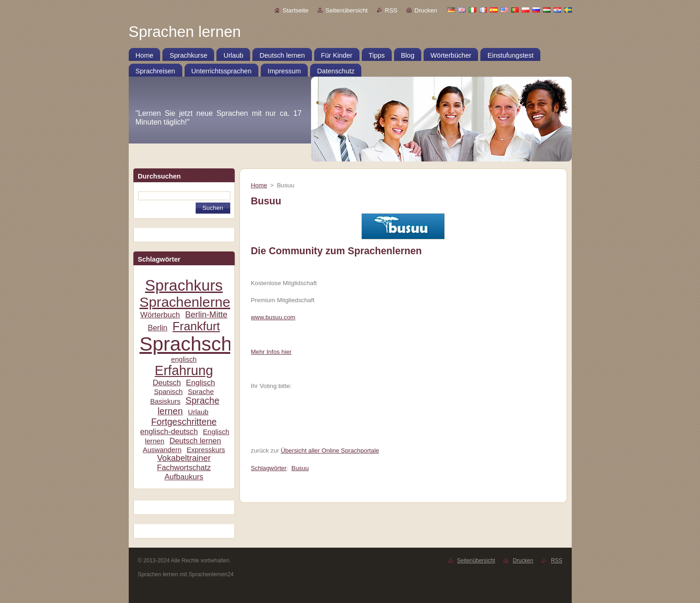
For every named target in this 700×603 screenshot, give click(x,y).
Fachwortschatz (184, 468)
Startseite (295, 10)
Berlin (158, 328)
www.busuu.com (273, 317)
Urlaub (198, 412)
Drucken (426, 10)
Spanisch (168, 391)
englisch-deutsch (169, 432)
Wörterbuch (160, 315)
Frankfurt (196, 326)
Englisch (200, 383)
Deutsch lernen (195, 441)
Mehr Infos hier (271, 352)
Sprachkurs (184, 285)
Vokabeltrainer (184, 458)
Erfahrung (184, 370)
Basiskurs (165, 401)
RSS (391, 10)
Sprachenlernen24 (196, 302)
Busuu (300, 468)
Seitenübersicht (346, 10)
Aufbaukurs (184, 477)
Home (259, 185)
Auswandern (162, 450)
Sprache (201, 391)
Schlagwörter (269, 468)
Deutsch (167, 383)
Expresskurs (206, 450)
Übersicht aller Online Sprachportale (330, 451)
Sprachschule (199, 344)
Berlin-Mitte (206, 315)
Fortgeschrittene (184, 422)
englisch (184, 359)
